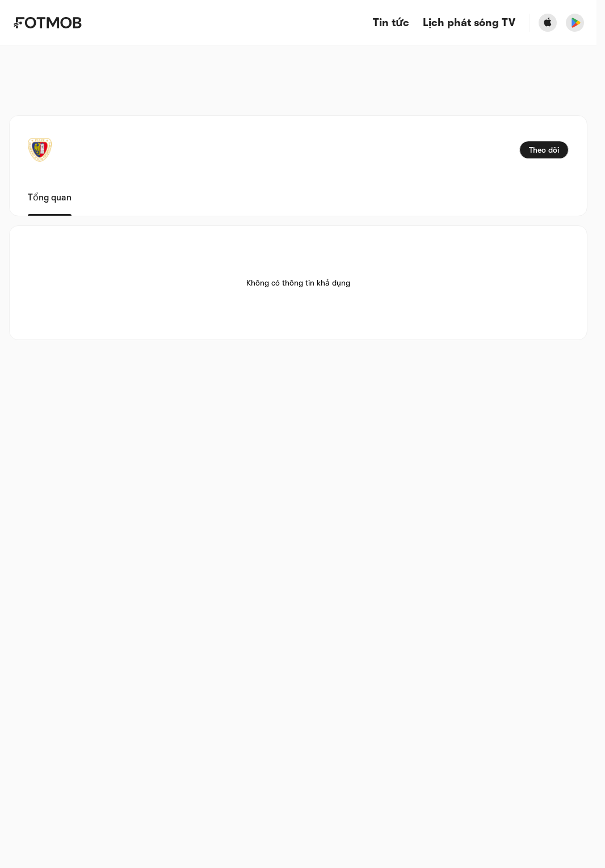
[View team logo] (40, 150)
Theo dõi (544, 150)
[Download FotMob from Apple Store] (548, 23)
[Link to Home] (47, 23)
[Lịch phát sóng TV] (469, 23)
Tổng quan (50, 198)
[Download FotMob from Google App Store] (575, 23)
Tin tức (391, 23)
